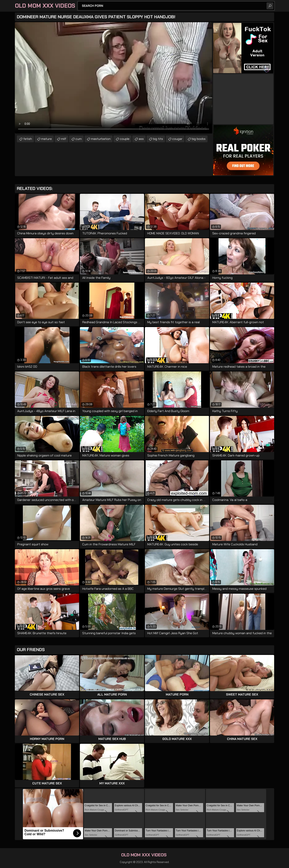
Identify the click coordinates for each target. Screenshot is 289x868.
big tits (158, 139)
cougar (177, 139)
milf (64, 139)
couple (125, 139)
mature (46, 139)
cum (79, 139)
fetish (28, 139)
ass (141, 139)
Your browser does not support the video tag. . (114, 78)
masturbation (101, 139)
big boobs (199, 139)
